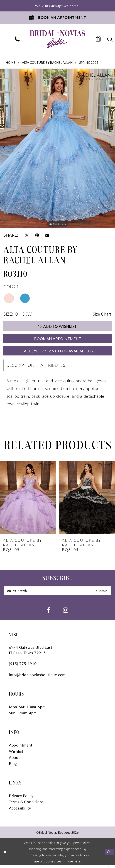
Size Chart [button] (101, 315)
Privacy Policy (21, 798)
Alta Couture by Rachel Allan (47, 63)
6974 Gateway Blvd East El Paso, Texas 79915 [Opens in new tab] (31, 653)
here (77, 864)
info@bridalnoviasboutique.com (37, 678)
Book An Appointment (57, 340)
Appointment (21, 748)
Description (20, 367)
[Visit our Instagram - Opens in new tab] (66, 613)
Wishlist (16, 754)
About (14, 760)
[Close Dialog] (5, 855)
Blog (13, 766)
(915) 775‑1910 (23, 666)
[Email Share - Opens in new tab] (47, 235)
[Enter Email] (58, 593)
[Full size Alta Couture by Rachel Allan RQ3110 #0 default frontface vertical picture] (57, 149)
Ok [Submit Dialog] (109, 854)
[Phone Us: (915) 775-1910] (17, 40)
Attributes (53, 367)
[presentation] (28, 500)
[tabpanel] (57, 149)
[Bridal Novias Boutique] (57, 40)
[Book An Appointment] (57, 18)
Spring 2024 (89, 63)
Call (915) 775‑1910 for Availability (57, 353)
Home (11, 63)
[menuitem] (17, 40)
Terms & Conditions (26, 805)
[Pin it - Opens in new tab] (37, 236)
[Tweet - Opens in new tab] (27, 236)
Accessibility (20, 811)
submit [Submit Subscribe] (101, 593)
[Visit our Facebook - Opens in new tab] (49, 613)
